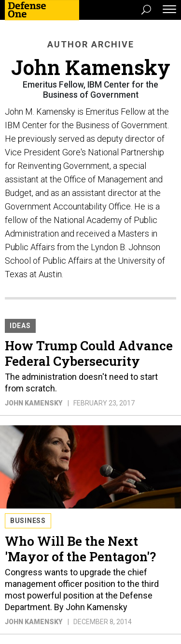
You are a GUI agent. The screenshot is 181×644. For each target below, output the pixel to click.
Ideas (20, 326)
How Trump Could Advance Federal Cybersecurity (89, 353)
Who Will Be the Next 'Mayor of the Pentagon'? (80, 549)
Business (28, 521)
